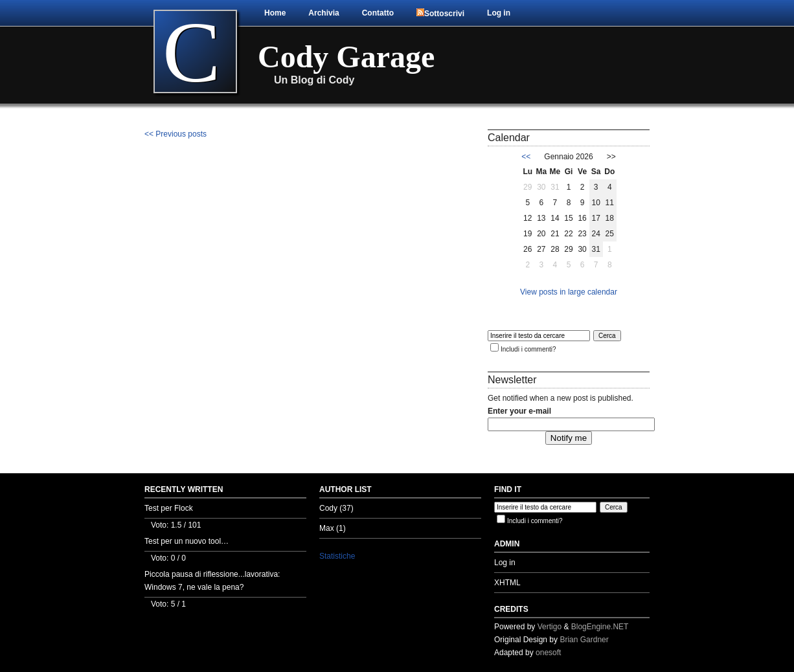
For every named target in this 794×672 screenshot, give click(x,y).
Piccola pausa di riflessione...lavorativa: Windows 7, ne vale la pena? (212, 581)
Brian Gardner (584, 640)
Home (275, 13)
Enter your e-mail (519, 411)
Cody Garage (346, 57)
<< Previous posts (176, 134)
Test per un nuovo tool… (187, 541)
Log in (499, 13)
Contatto (378, 13)
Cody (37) (336, 508)
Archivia (323, 13)
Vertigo (550, 627)
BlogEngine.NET (600, 627)
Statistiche (337, 556)
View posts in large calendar (569, 292)
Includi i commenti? (528, 349)
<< (526, 157)
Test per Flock (169, 508)
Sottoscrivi (440, 13)
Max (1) (333, 528)
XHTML (507, 583)
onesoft (548, 653)
